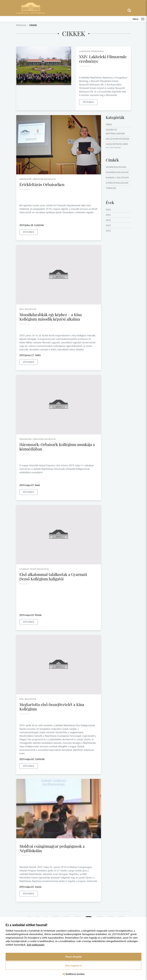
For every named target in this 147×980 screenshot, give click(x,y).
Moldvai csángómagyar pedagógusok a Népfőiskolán (52, 848)
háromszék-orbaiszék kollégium (38, 179)
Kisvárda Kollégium (117, 172)
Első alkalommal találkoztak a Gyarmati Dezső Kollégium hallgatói (53, 577)
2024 (108, 220)
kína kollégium (28, 309)
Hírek (109, 124)
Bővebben (88, 102)
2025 (108, 215)
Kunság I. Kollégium (117, 178)
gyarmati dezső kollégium (34, 569)
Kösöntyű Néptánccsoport (115, 132)
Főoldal (21, 25)
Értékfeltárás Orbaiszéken (42, 184)
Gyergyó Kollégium (117, 183)
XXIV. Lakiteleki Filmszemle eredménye (103, 59)
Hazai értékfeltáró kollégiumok (117, 146)
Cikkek (33, 25)
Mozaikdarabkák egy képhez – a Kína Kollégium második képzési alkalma (51, 317)
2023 (108, 225)
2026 (108, 210)
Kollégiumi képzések (118, 139)
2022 (108, 231)
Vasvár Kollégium (116, 167)
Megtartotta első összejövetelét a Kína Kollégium (52, 707)
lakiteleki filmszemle (91, 51)
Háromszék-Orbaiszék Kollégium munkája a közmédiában (57, 447)
